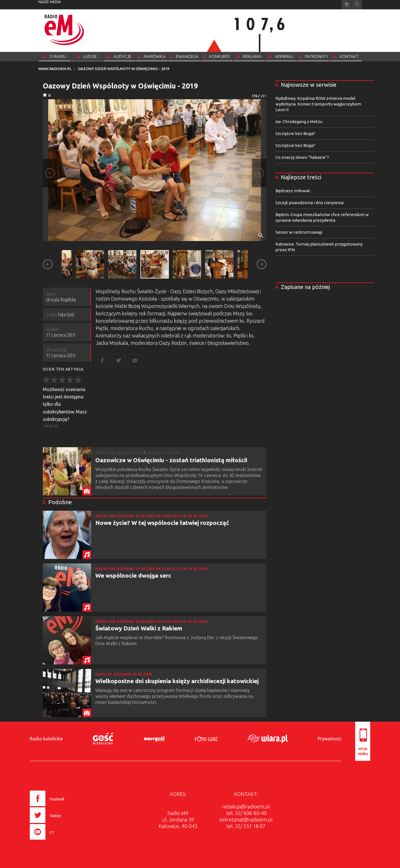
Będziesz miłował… (295, 191)
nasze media (50, 2)
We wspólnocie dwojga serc (133, 575)
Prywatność (330, 739)
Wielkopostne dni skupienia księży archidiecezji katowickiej (177, 681)
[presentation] (59, 840)
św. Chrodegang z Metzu (299, 122)
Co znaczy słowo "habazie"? (302, 157)
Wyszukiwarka (357, 5)
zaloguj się (50, 425)
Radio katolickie (46, 739)
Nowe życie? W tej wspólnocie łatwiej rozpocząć (162, 523)
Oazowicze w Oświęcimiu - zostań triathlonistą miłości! (171, 460)
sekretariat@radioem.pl (246, 820)
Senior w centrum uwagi (299, 232)
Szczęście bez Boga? (295, 133)
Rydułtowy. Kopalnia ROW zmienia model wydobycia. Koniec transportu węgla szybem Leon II (318, 104)
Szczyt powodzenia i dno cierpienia (310, 203)
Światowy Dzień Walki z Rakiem (139, 628)
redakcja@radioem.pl (246, 806)
